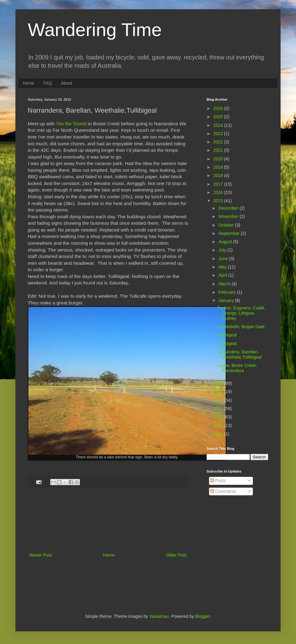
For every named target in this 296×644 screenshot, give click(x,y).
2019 (219, 167)
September (229, 233)
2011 (219, 409)
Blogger (202, 616)
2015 (219, 201)
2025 (219, 117)
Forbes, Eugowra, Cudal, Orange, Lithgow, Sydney (241, 313)
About (66, 83)
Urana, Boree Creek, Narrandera (237, 368)
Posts (218, 481)
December (229, 208)
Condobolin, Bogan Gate (241, 327)
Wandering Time (95, 30)
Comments (223, 491)
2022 (219, 142)
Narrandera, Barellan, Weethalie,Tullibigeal (239, 354)
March (225, 284)
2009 (219, 425)
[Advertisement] (108, 521)
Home (29, 83)
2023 (219, 134)
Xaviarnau (159, 616)
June (224, 259)
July (223, 250)
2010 (219, 417)
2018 (219, 175)
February (228, 292)
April (223, 275)
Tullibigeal (227, 335)
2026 (219, 108)
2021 (219, 150)
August (226, 242)
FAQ (47, 83)
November (229, 216)
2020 (219, 159)
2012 (219, 400)
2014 (219, 383)
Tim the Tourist (71, 124)
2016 (219, 192)
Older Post (176, 555)
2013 (219, 392)
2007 (219, 434)
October (227, 225)
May (223, 267)
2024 (219, 125)
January (227, 300)
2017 (219, 184)
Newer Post (40, 555)
